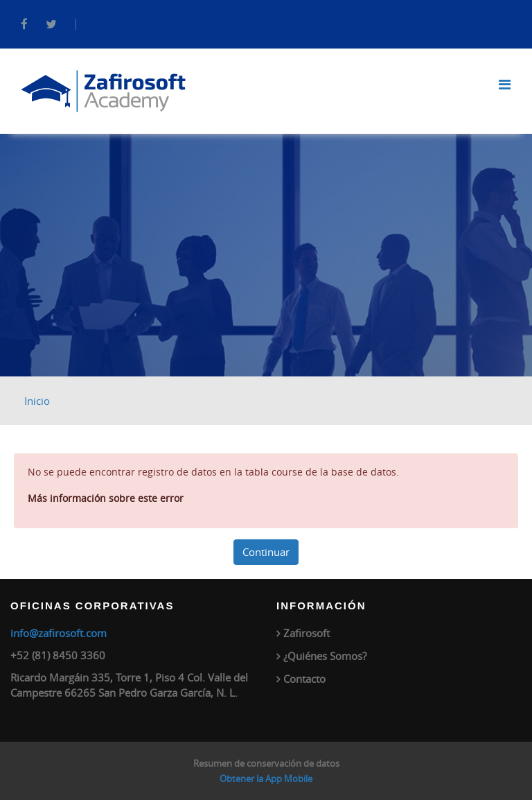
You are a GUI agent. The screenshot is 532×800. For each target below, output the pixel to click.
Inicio (37, 401)
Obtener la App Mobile (266, 779)
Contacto (304, 679)
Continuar (266, 552)
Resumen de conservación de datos (266, 763)
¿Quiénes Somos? (325, 656)
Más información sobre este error (106, 498)
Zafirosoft (307, 633)
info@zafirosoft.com (59, 633)
